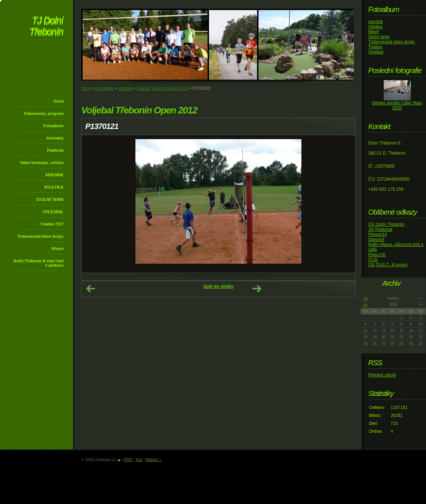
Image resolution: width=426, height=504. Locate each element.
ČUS (373, 260)
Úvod (59, 101)
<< (366, 298)
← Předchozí (91, 289)
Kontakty (55, 138)
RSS (128, 460)
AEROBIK (54, 175)
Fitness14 (378, 234)
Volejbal (125, 88)
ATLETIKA (54, 187)
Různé (58, 249)
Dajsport (376, 240)
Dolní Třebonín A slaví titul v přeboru (38, 263)
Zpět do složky (218, 287)
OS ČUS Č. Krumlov (388, 265)
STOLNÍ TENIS (50, 199)
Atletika (375, 27)
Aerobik (376, 22)
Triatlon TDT (52, 224)
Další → (257, 289)
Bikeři (374, 32)
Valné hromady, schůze (42, 163)
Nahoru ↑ (154, 460)
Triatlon (375, 47)
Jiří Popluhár (380, 229)
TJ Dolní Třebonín (46, 27)
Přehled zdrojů (382, 375)
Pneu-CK (377, 255)
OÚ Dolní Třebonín (386, 224)
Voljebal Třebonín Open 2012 (162, 88)
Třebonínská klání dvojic (40, 236)
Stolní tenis (379, 37)
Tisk (139, 460)
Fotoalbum (53, 126)
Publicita (55, 150)
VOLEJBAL (53, 212)
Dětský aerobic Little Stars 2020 (397, 105)
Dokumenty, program (44, 113)
